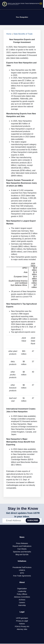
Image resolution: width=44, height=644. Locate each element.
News (22, 537)
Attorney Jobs (22, 630)
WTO (22, 573)
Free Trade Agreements (22, 576)
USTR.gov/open (22, 618)
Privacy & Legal (22, 621)
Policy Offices (22, 594)
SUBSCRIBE (33, 520)
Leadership (22, 592)
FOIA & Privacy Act (22, 627)
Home (9, 34)
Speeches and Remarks (22, 552)
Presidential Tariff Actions (22, 568)
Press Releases (22, 543)
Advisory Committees (22, 597)
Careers (22, 603)
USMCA (22, 570)
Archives (22, 600)
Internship (22, 606)
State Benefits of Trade (23, 34)
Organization (22, 589)
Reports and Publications (22, 546)
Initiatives (22, 561)
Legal (22, 612)
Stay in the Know (23, 508)
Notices (22, 624)
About (22, 582)
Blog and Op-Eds (22, 555)
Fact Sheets (22, 549)
